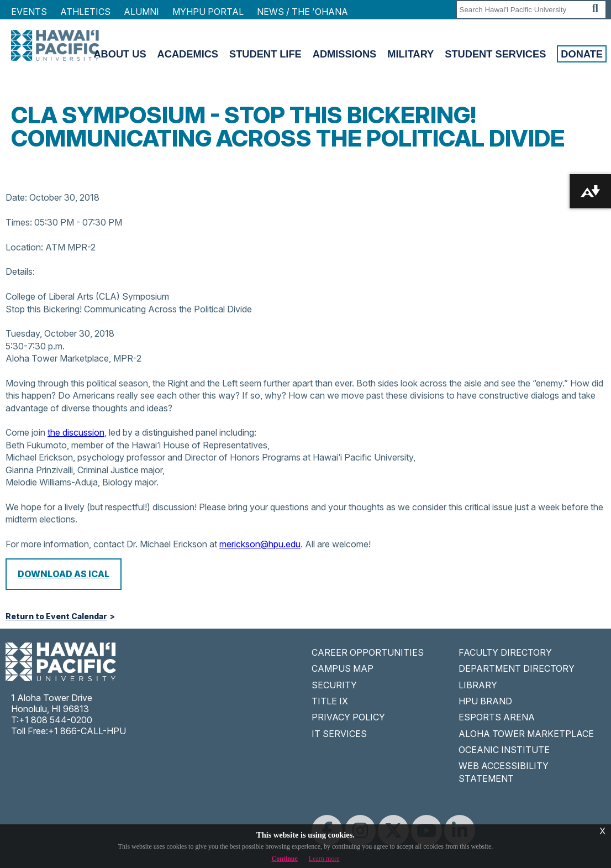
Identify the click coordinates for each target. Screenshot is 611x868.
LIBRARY (478, 685)
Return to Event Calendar (56, 616)
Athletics (85, 12)
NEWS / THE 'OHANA (302, 12)
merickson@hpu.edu (260, 544)
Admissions (345, 54)
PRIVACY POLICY (348, 717)
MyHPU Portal (208, 12)
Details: (20, 271)
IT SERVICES (339, 734)
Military (410, 54)
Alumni (141, 12)
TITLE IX (330, 701)
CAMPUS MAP (343, 668)
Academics (188, 54)
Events (29, 12)
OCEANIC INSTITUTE (504, 750)
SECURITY (334, 685)
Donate (582, 54)
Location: (24, 247)
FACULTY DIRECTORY (505, 652)
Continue (285, 859)
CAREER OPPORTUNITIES (368, 652)
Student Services (495, 54)
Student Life (265, 54)
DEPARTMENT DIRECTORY (517, 668)
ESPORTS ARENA (497, 717)
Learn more (324, 859)
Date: (16, 197)
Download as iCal (64, 574)
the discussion (76, 432)
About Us (120, 54)
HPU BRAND (485, 701)
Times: (19, 222)
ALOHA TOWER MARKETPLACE (526, 734)
